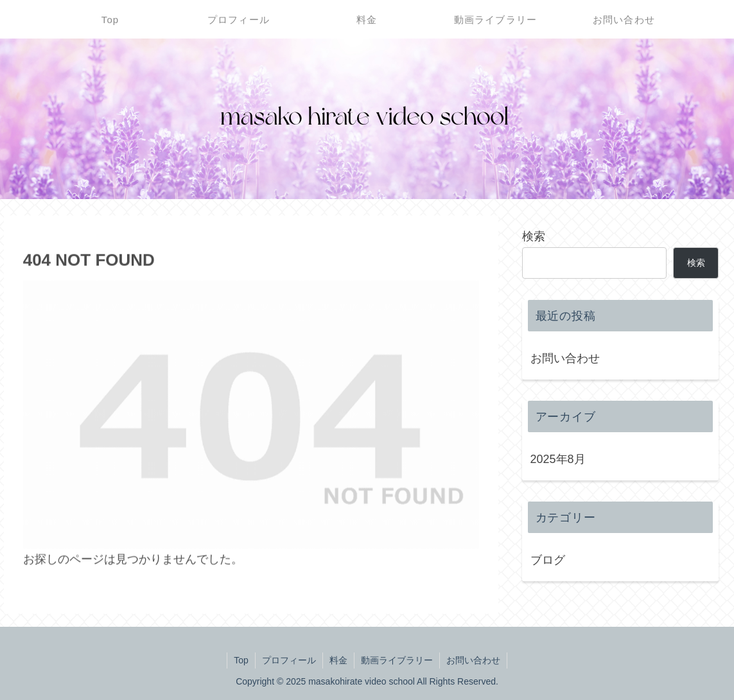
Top (241, 660)
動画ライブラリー (397, 660)
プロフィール (289, 660)
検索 (534, 236)
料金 (338, 660)
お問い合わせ (565, 358)
